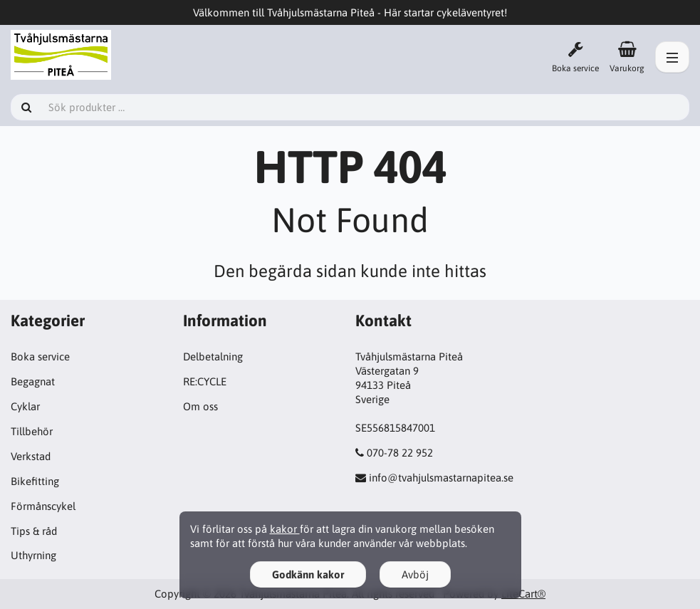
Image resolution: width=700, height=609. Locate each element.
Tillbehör (32, 431)
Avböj (415, 574)
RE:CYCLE (205, 381)
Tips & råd (34, 531)
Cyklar (25, 406)
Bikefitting (35, 481)
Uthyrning (33, 555)
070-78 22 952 (400, 453)
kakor (285, 529)
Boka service (40, 356)
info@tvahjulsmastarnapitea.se (441, 478)
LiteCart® (523, 594)
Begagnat (33, 381)
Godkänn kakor (308, 574)
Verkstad (31, 456)
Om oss (200, 406)
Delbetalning (213, 356)
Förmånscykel (43, 506)
